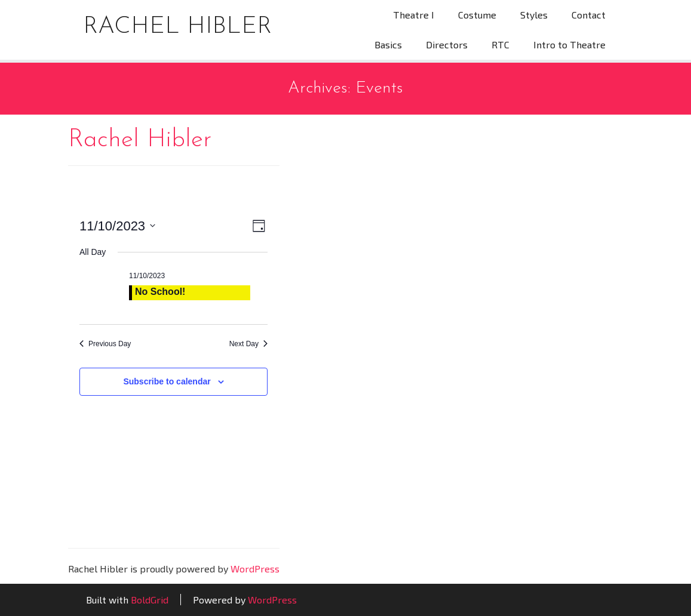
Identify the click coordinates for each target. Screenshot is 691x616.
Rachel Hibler (177, 27)
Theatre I (414, 15)
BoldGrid (150, 600)
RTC (500, 44)
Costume (477, 15)
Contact (589, 15)
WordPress (255, 569)
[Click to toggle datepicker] (117, 226)
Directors (447, 44)
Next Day (248, 344)
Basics (388, 44)
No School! (160, 292)
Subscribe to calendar (167, 381)
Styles (534, 15)
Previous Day (105, 344)
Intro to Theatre (569, 44)
